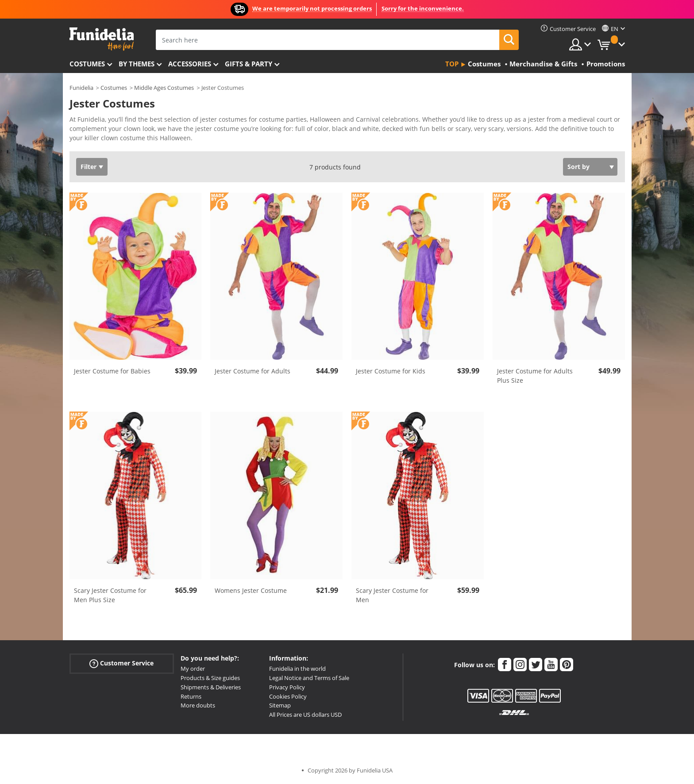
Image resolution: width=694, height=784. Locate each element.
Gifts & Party (249, 64)
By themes (137, 64)
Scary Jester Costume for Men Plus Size (110, 595)
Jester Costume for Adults (253, 371)
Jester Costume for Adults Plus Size (535, 376)
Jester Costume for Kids (391, 371)
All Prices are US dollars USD (305, 715)
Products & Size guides (210, 678)
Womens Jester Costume (251, 590)
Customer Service (121, 663)
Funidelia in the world (297, 669)
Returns (191, 696)
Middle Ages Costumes (164, 88)
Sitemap (280, 705)
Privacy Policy (287, 687)
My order (193, 669)
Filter (89, 167)
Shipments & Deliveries (211, 687)
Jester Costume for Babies (112, 371)
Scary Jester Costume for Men (392, 595)
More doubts (198, 705)
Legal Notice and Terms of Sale (309, 678)
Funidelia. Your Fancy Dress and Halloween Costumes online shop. (102, 39)
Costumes (87, 64)
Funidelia (81, 88)
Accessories (190, 64)
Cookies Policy (288, 696)
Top (452, 64)
